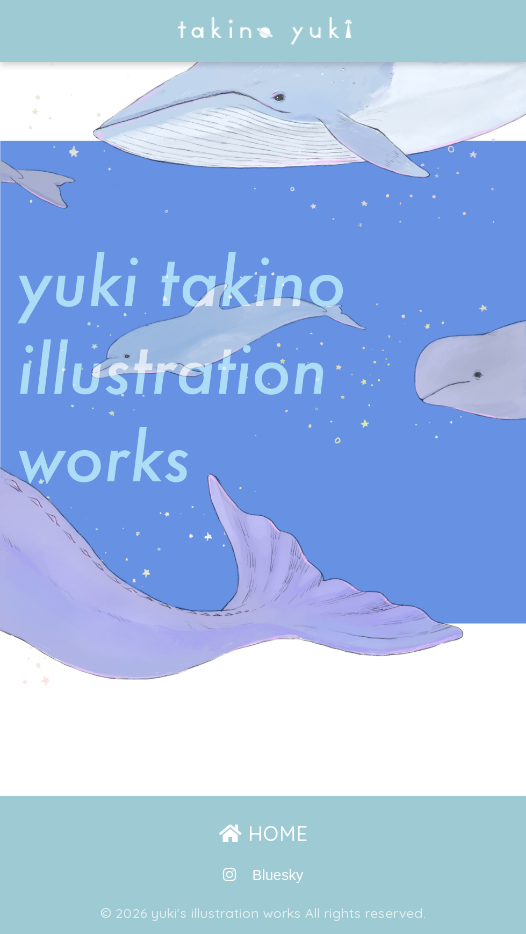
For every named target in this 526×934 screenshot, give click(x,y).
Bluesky (277, 875)
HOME (263, 833)
